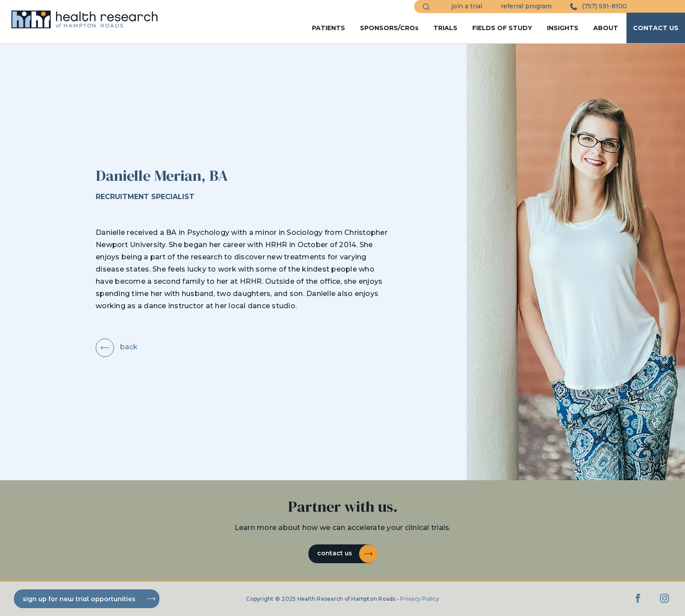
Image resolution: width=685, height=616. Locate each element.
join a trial (467, 6)
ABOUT (606, 28)
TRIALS (445, 28)
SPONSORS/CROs (389, 28)
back (117, 347)
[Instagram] (664, 603)
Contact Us (347, 554)
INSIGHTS (563, 28)
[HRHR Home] (89, 15)
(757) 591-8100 (599, 6)
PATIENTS (329, 28)
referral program (526, 6)
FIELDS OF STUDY (502, 28)
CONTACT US (656, 28)
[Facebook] (638, 603)
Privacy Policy (420, 599)
